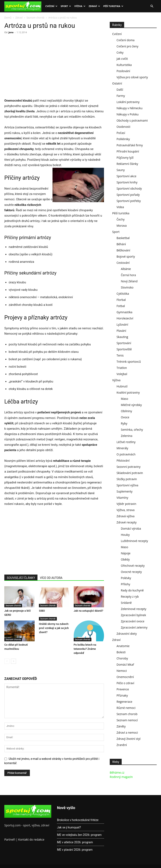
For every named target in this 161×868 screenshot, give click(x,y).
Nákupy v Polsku (128, 114)
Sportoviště (124, 349)
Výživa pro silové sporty (132, 77)
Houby (125, 535)
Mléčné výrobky (131, 405)
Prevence (123, 689)
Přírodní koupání (128, 151)
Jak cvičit (122, 59)
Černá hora (128, 275)
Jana (11, 32)
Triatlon (122, 368)
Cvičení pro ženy (127, 46)
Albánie (126, 269)
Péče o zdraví (125, 683)
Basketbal (123, 238)
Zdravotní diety (127, 634)
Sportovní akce (126, 176)
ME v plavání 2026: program (75, 850)
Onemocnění (125, 677)
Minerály (122, 448)
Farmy (121, 96)
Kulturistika (124, 65)
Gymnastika (124, 312)
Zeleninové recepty (134, 609)
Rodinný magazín (121, 777)
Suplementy (125, 491)
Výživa (80, 6)
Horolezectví (125, 318)
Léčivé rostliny (126, 442)
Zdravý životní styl (128, 739)
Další (120, 90)
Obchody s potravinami (132, 120)
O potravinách (126, 454)
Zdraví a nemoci (127, 733)
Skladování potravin (130, 473)
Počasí (121, 133)
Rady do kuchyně (132, 590)
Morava (122, 226)
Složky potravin (127, 479)
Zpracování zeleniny (134, 627)
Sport (66, 6)
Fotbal (121, 306)
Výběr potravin (126, 504)
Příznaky (122, 695)
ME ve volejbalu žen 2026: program (79, 835)
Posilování (123, 71)
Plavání (121, 331)
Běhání (121, 244)
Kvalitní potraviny (128, 392)
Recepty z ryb (130, 596)
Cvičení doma (125, 40)
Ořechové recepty (133, 566)
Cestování (123, 263)
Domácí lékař (125, 664)
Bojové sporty (126, 256)
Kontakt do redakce (31, 839)
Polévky (126, 578)
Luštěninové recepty (134, 541)
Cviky (120, 52)
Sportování (124, 343)
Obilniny (126, 411)
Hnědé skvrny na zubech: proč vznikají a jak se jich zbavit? (54, 628)
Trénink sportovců (129, 362)
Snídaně (126, 603)
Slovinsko (127, 287)
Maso (124, 399)
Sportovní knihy (127, 182)
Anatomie (123, 646)
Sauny (121, 170)
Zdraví (94, 6)
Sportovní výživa (127, 485)
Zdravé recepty (127, 522)
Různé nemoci (126, 708)
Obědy (125, 559)
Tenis (120, 355)
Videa (120, 207)
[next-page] (13, 661)
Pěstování (123, 460)
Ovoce (125, 417)
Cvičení (51, 6)
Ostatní (117, 83)
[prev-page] (7, 661)
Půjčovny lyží (125, 158)
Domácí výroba (131, 528)
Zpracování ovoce (133, 621)
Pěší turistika (113, 6)
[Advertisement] (39, 67)
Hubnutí (122, 386)
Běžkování (123, 250)
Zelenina (127, 436)
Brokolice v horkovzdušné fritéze (78, 820)
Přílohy (125, 584)
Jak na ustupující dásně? (88, 611)
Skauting (122, 337)
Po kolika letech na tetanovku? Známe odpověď (85, 649)
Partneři (10, 839)
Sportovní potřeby (129, 201)
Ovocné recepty (131, 572)
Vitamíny (122, 498)
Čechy (121, 219)
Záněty (121, 726)
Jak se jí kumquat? (69, 827)
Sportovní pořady (128, 195)
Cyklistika (123, 294)
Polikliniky (123, 139)
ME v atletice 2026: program (75, 842)
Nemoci (122, 671)
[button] (152, 6)
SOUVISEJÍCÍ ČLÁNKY (21, 578)
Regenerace (124, 702)
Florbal (121, 300)
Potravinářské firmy (130, 145)
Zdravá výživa (125, 516)
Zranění (122, 745)
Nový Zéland (129, 281)
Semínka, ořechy (132, 430)
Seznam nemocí (127, 720)
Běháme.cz (117, 772)
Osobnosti (123, 127)
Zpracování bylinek (133, 615)
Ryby (124, 423)
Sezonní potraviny (128, 467)
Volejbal (122, 374)
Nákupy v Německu (129, 108)
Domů (8, 18)
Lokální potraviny (128, 102)
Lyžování (122, 324)
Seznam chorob (36, 18)
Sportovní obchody (129, 188)
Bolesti (121, 652)
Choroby (122, 658)
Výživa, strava (125, 510)
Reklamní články (127, 164)
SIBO (42, 611)
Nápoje (126, 553)
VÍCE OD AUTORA (51, 578)
